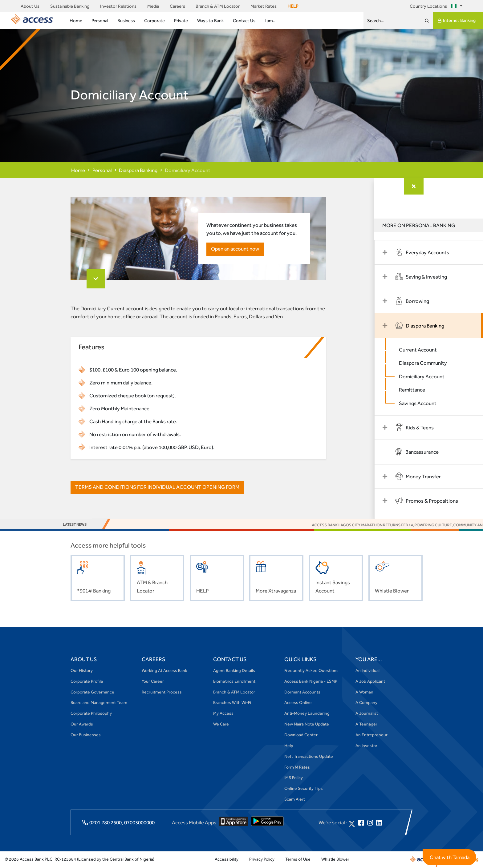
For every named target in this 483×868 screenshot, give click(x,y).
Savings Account (421, 403)
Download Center (301, 735)
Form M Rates (297, 768)
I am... (271, 20)
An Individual (367, 671)
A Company (366, 703)
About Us (30, 6)
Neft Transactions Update (309, 757)
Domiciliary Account (425, 376)
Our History (82, 671)
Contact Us (244, 20)
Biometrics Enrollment (234, 682)
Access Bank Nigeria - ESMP (311, 682)
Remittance (416, 390)
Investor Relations (118, 6)
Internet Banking (457, 21)
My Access (223, 714)
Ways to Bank (210, 20)
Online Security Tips (304, 789)
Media (153, 6)
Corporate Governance (92, 693)
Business (126, 20)
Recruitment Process (162, 693)
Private (181, 20)
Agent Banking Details (234, 671)
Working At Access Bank (164, 671)
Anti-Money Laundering (307, 714)
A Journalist (367, 714)
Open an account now (234, 249)
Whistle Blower (335, 860)
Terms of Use (298, 860)
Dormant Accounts (302, 693)
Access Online (298, 703)
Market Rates (264, 6)
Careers (177, 6)
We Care (221, 725)
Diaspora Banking (138, 170)
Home (76, 20)
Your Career (153, 682)
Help (289, 746)
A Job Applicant (370, 682)
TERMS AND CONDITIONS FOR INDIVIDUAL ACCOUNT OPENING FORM (157, 488)
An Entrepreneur (371, 735)
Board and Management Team (99, 703)
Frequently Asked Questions (311, 671)
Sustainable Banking (70, 6)
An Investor (366, 746)
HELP (293, 6)
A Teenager (366, 725)
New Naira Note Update (307, 725)
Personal (100, 20)
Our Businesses (86, 735)
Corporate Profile (87, 682)
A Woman (364, 693)
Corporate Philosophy (91, 714)
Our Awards (82, 725)
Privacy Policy (262, 860)
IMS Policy (294, 778)
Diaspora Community (427, 363)
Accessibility (227, 860)
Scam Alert (295, 800)
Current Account (422, 350)
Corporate (154, 20)
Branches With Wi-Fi (232, 703)
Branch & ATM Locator (218, 6)
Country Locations (434, 6)
